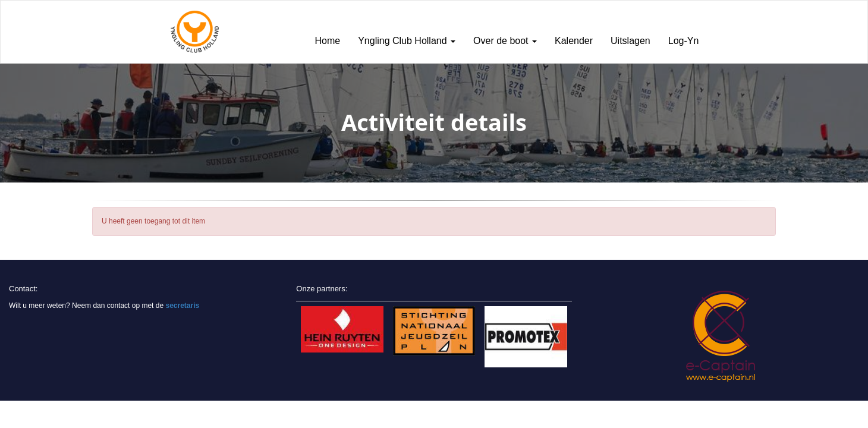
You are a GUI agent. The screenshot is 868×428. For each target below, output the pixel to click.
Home (328, 41)
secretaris (182, 306)
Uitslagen (630, 41)
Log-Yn (684, 41)
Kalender (574, 41)
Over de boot (505, 41)
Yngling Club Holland (407, 41)
